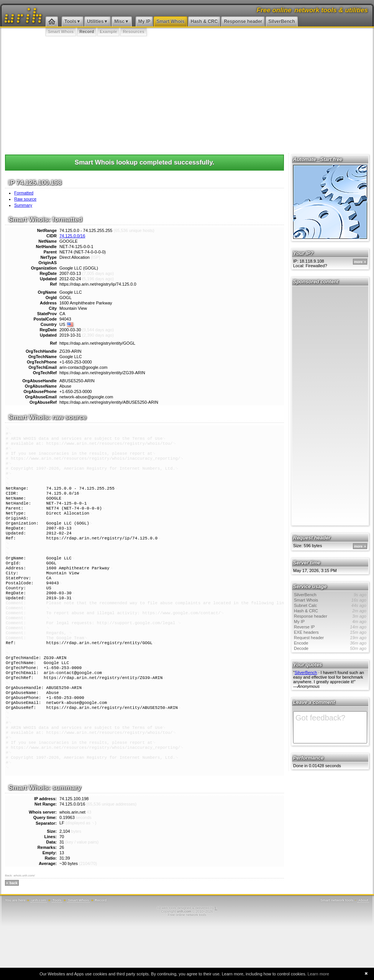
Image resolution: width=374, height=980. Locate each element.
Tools (70, 21)
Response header (243, 21)
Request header (330, 638)
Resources (133, 31)
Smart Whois (170, 21)
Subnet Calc (330, 605)
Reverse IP (330, 627)
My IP (144, 21)
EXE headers (330, 632)
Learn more (318, 974)
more (358, 262)
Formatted (24, 193)
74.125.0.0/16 (72, 236)
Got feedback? (330, 727)
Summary (23, 205)
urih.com (39, 954)
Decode (330, 648)
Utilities (95, 21)
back (14, 937)
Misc (119, 21)
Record (87, 31)
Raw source (25, 199)
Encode (330, 643)
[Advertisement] (187, 94)
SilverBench (281, 21)
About (363, 954)
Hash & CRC (204, 21)
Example (108, 31)
